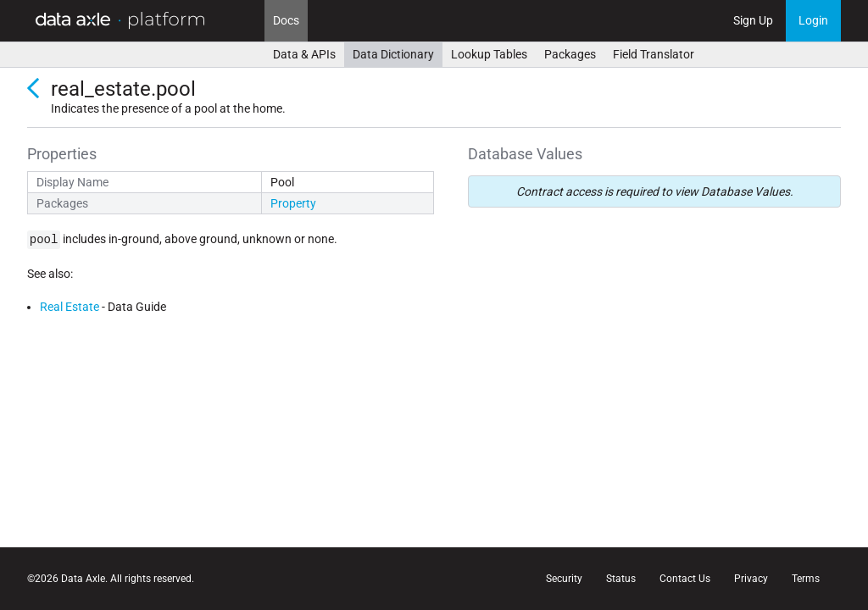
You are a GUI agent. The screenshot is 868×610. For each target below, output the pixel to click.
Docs (286, 20)
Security (564, 579)
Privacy (751, 579)
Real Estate (70, 307)
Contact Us (685, 579)
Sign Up (753, 20)
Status (621, 579)
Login (813, 20)
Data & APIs (304, 54)
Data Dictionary (393, 54)
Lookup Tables (489, 54)
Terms (806, 579)
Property (293, 203)
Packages (570, 54)
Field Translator (654, 54)
